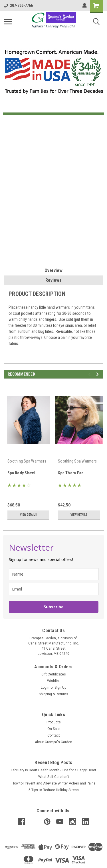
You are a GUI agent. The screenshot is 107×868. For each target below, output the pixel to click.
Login (45, 688)
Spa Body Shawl (21, 473)
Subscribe (54, 607)
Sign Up (60, 688)
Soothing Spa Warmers (27, 461)
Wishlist (53, 681)
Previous (90, 374)
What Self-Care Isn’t (54, 777)
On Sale (53, 729)
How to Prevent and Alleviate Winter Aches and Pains (54, 783)
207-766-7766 (19, 5)
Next (98, 374)
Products (54, 722)
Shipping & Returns (53, 694)
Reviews (53, 280)
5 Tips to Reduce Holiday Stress (54, 790)
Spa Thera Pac (71, 473)
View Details (28, 515)
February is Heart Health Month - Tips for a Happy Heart (53, 770)
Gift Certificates (54, 674)
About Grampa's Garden (53, 742)
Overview (53, 270)
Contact (54, 735)
